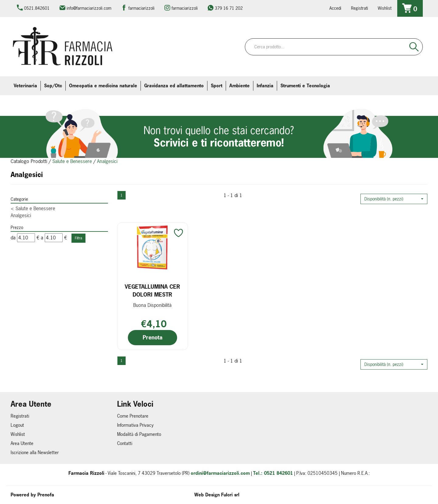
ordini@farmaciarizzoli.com (220, 473)
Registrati (360, 8)
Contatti (125, 443)
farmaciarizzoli (141, 8)
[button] (394, 199)
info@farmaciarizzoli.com (89, 8)
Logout (17, 425)
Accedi (335, 8)
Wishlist (385, 8)
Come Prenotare (133, 416)
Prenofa (46, 495)
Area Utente (22, 443)
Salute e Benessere (72, 161)
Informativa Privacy (135, 425)
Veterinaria (25, 86)
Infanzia (265, 86)
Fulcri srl (230, 495)
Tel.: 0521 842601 (273, 473)
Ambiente (240, 86)
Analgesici (21, 215)
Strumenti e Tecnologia (305, 86)
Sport (217, 86)
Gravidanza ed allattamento (174, 86)
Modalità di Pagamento (139, 434)
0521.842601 (37, 8)
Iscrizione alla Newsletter (35, 452)
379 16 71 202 (229, 8)
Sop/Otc (53, 86)
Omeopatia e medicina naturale (103, 86)
